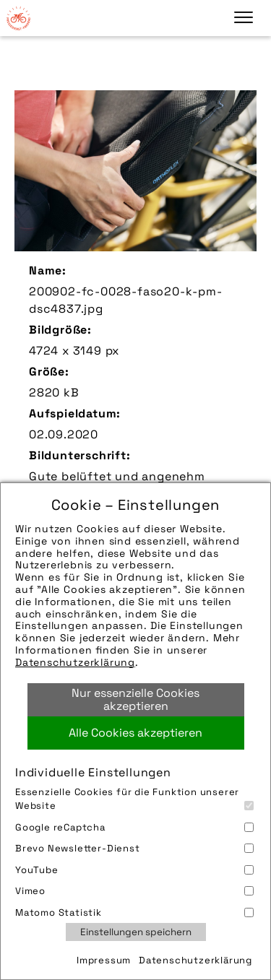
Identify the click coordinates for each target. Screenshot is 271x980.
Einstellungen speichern (136, 932)
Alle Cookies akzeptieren (135, 733)
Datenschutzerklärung (75, 662)
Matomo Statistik (134, 912)
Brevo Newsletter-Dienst (134, 848)
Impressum (104, 960)
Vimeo (134, 891)
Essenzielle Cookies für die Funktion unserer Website (134, 799)
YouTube (134, 870)
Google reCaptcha (134, 827)
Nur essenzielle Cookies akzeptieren (135, 699)
